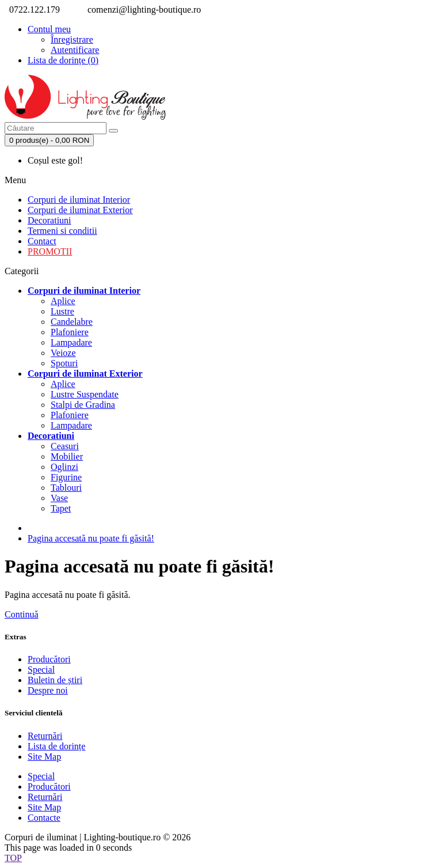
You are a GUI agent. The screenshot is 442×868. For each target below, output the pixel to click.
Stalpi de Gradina (83, 405)
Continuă (22, 614)
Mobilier (67, 456)
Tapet (61, 508)
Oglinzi (64, 467)
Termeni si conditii (62, 231)
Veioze (63, 353)
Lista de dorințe (56, 746)
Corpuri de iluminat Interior (79, 200)
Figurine (66, 477)
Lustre (62, 311)
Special (41, 670)
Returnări (45, 736)
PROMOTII (50, 251)
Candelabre (72, 322)
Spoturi (64, 363)
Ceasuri (65, 446)
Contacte (44, 818)
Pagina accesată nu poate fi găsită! (91, 538)
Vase (59, 498)
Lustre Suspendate (85, 394)
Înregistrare (72, 39)
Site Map (44, 757)
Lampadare (71, 342)
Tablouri (66, 488)
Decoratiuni (49, 220)
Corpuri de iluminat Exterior (80, 210)
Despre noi (48, 690)
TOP (13, 858)
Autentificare (75, 50)
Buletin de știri (55, 680)
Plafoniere (70, 332)
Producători (49, 659)
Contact (42, 241)
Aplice (63, 301)
